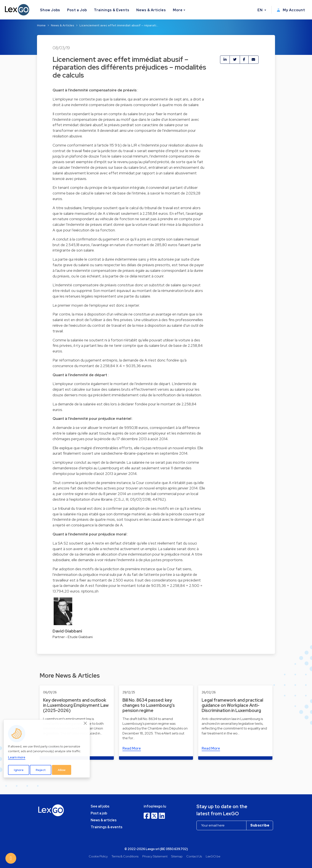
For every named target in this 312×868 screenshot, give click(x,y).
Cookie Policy (98, 856)
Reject (41, 770)
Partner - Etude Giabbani (73, 637)
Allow (62, 770)
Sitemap (177, 856)
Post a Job (77, 10)
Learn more (17, 757)
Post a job (99, 813)
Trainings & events (107, 827)
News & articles (104, 820)
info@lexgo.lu (155, 806)
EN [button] (261, 10)
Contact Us (194, 856)
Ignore (19, 770)
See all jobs (100, 806)
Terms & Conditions (125, 856)
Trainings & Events (112, 10)
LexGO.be (213, 856)
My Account (291, 10)
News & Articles (151, 10)
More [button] (178, 10)
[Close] (85, 723)
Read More (132, 748)
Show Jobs (50, 10)
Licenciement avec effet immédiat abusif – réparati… (119, 25)
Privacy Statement (155, 856)
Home (41, 25)
